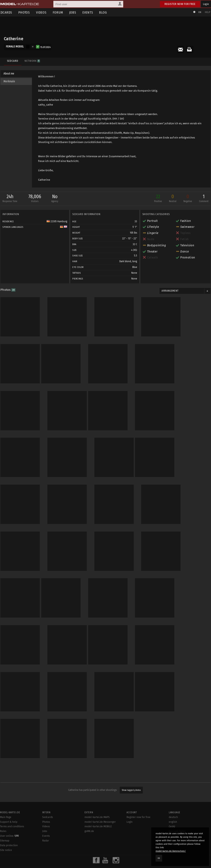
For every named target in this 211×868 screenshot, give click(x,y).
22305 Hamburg (57, 222)
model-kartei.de (102, 860)
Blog (108, 12)
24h (12, 200)
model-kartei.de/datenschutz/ (171, 851)
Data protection (9, 830)
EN (198, 12)
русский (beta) (177, 816)
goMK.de (89, 816)
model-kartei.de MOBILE (98, 812)
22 (156, 200)
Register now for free (180, 4)
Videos (46, 12)
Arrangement (169, 292)
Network (31, 59)
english (173, 807)
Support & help (9, 807)
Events (93, 12)
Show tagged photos (131, 775)
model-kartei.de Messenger (100, 807)
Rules (3, 816)
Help (206, 12)
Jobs (77, 12)
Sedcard (12, 59)
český (172, 812)
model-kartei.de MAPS (97, 802)
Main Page (6, 802)
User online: (9, 821)
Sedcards (48, 802)
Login (206, 4)
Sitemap (5, 826)
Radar (46, 826)
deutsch (173, 802)
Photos (29, 12)
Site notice (6, 835)
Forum (63, 12)
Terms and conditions (12, 812)
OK (159, 858)
